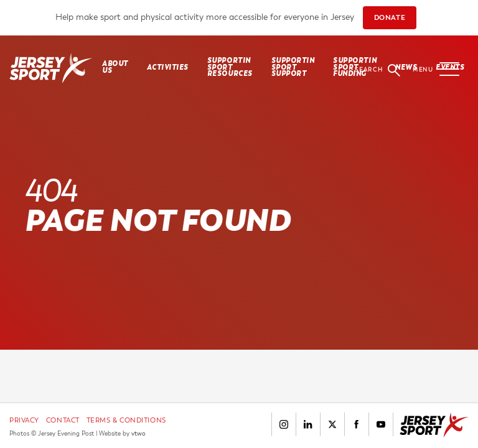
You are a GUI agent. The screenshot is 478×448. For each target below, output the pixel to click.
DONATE (390, 18)
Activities (168, 68)
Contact (63, 420)
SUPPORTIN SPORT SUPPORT (293, 67)
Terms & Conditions (126, 420)
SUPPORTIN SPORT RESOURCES (230, 67)
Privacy (24, 420)
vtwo (138, 434)
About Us (115, 67)
